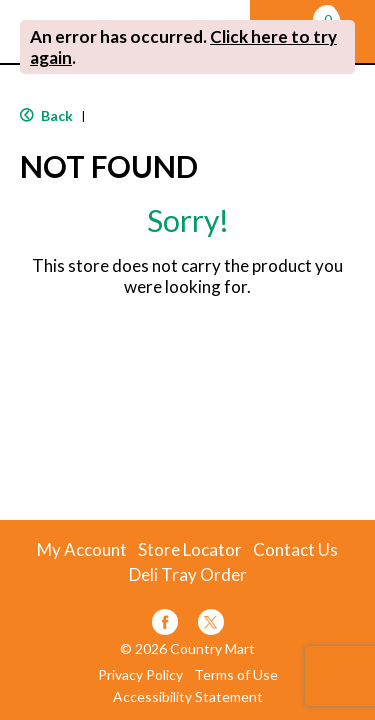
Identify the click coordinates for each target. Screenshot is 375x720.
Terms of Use (236, 675)
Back (46, 115)
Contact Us (295, 550)
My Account (82, 550)
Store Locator (190, 550)
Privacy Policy (140, 675)
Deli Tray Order (188, 575)
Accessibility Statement (188, 697)
